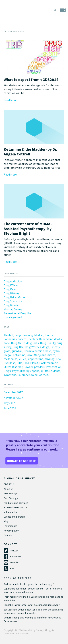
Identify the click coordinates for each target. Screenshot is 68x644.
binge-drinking (24, 335)
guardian (17, 351)
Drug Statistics (13, 301)
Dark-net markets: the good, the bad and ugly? (29, 584)
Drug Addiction (13, 281)
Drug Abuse (18, 343)
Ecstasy (55, 347)
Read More (10, 100)
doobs (58, 339)
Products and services (16, 503)
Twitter (14, 551)
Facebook (16, 557)
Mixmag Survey (13, 309)
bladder (39, 335)
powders (39, 367)
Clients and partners (15, 517)
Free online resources (16, 507)
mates (51, 355)
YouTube (15, 562)
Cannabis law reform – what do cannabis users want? (32, 605)
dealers (33, 339)
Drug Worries (12, 305)
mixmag (50, 359)
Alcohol (8, 335)
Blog (6, 521)
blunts (49, 335)
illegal (8, 355)
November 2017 (13, 398)
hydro (56, 351)
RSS (12, 568)
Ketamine (19, 355)
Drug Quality (48, 343)
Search (55, 10)
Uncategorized (13, 317)
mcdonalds (10, 359)
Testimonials (10, 526)
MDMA (22, 359)
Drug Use (18, 347)
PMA (26, 363)
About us (8, 489)
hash (48, 351)
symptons (10, 375)
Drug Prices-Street (15, 297)
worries (43, 375)
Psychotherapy (21, 371)
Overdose (9, 363)
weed (34, 375)
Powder (28, 367)
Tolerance (24, 375)
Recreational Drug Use (17, 313)
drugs (46, 347)
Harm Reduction (34, 351)
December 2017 (13, 392)
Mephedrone (35, 359)
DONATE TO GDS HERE (22, 461)
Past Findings (11, 498)
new (58, 359)
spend (36, 371)
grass (7, 351)
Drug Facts (10, 289)
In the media (10, 512)
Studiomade (23, 633)
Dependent (46, 339)
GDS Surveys (11, 493)
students (55, 371)
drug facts (33, 343)
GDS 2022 (9, 484)
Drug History (12, 293)
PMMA (34, 363)
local (30, 355)
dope (7, 343)
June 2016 (10, 408)
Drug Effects (11, 285)
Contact (8, 535)
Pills (19, 363)
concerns (22, 339)
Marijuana (40, 355)
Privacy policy (11, 531)
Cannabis (9, 339)
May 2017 (9, 403)
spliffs (44, 371)
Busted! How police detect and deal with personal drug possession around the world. (33, 611)
